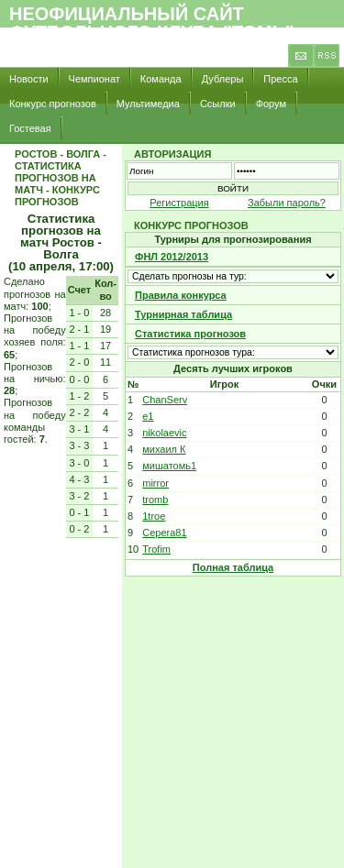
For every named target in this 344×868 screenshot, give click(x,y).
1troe (154, 516)
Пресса (280, 79)
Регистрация (179, 203)
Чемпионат (94, 79)
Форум (271, 104)
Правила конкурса (181, 295)
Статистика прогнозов (190, 334)
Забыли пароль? (287, 203)
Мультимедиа (148, 104)
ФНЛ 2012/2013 (172, 257)
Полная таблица (233, 567)
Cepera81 (164, 533)
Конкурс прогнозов (53, 104)
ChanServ (165, 400)
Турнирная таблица (183, 314)
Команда (161, 79)
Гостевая (30, 128)
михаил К (164, 449)
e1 (148, 416)
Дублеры (223, 79)
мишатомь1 (169, 466)
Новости (29, 79)
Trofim (156, 549)
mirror (155, 483)
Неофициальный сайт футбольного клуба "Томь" (152, 23)
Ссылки (218, 104)
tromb (155, 500)
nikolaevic (164, 433)
